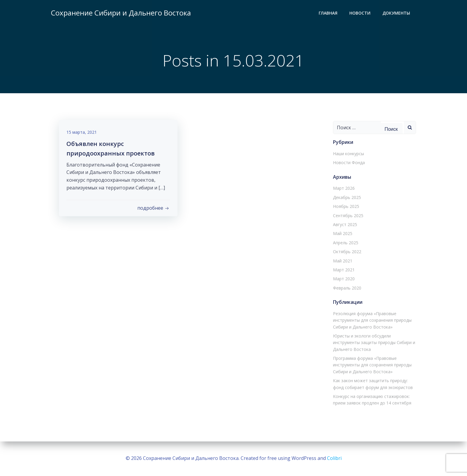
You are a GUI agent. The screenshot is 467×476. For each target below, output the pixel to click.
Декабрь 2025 (346, 198)
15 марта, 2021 (83, 134)
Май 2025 (342, 234)
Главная (329, 14)
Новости (361, 14)
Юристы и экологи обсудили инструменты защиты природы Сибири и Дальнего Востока (373, 343)
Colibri (334, 458)
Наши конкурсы (348, 154)
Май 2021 (342, 261)
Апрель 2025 (345, 243)
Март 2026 (343, 189)
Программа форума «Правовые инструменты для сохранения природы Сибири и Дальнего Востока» (371, 365)
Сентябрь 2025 (347, 216)
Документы (397, 14)
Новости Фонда (348, 163)
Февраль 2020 (346, 288)
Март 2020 (343, 279)
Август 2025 (344, 225)
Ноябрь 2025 (345, 207)
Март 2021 (343, 270)
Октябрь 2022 (346, 252)
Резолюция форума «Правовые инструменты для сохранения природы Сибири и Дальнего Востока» (371, 321)
